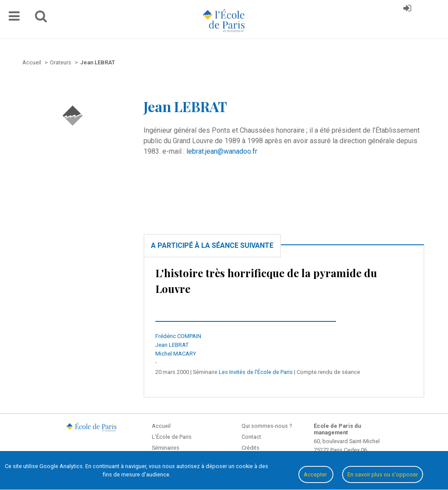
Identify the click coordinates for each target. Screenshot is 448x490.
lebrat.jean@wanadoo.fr (222, 151)
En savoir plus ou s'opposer (383, 474)
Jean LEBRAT (172, 345)
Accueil (161, 426)
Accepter (316, 474)
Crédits (250, 448)
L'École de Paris (172, 437)
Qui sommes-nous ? (267, 426)
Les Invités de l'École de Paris (256, 372)
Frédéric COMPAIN (178, 336)
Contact (251, 437)
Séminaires (166, 448)
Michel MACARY (176, 354)
